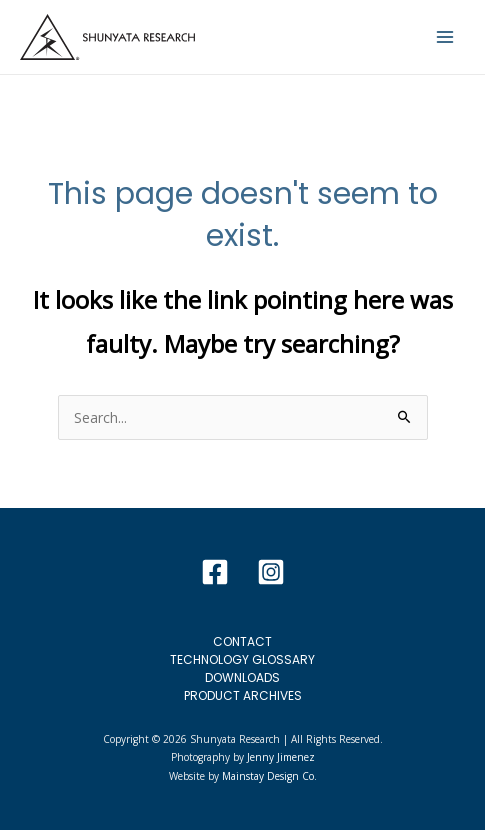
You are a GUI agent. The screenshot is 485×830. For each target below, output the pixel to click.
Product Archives (243, 695)
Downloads (242, 677)
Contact (242, 641)
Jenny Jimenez (281, 757)
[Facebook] (215, 572)
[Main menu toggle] (445, 37)
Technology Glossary (242, 659)
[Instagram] (271, 572)
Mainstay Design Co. (269, 776)
